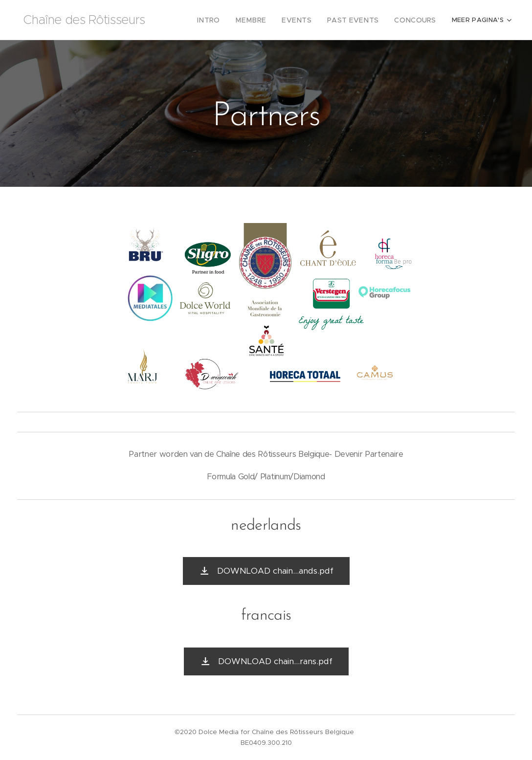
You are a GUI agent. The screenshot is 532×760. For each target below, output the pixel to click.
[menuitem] (192, 20)
